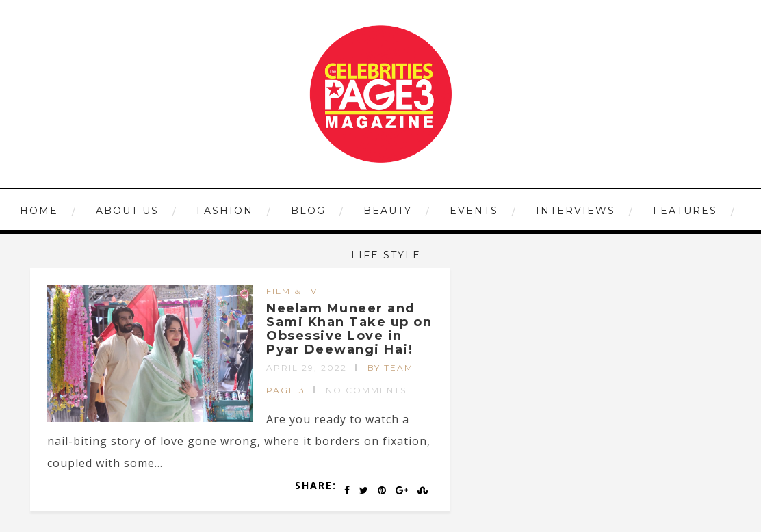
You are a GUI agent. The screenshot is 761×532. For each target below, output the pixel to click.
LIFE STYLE (386, 255)
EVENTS (474, 211)
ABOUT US (127, 211)
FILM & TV (292, 291)
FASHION (225, 211)
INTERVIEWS (576, 211)
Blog (308, 211)
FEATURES (685, 211)
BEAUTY (388, 211)
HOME (39, 211)
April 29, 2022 (307, 368)
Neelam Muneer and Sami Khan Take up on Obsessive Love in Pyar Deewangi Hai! (349, 329)
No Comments (366, 390)
